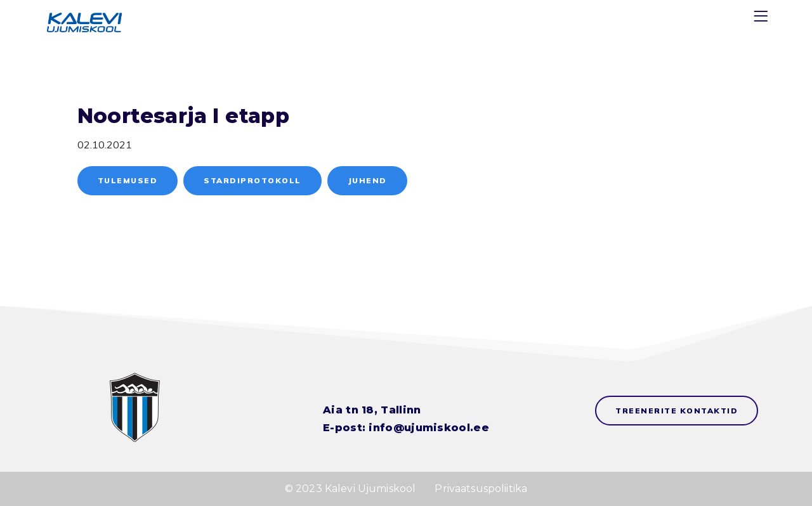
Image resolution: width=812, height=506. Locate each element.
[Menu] (763, 19)
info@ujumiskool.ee (429, 428)
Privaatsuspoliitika (481, 489)
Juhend (367, 180)
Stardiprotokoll (252, 180)
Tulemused (128, 180)
